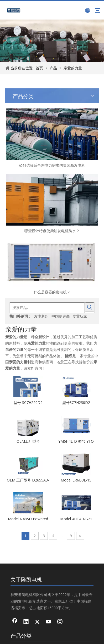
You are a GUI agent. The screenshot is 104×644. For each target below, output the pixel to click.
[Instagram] (15, 603)
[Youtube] (15, 595)
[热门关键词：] (90, 98)
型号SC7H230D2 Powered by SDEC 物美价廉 (82, 198)
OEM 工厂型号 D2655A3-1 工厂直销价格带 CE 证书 (47, 276)
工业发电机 (52, 406)
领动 (93, 621)
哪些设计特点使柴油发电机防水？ (13, 180)
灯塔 (52, 429)
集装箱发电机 (52, 442)
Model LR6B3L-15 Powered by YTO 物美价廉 (83, 276)
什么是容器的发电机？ (13, 201)
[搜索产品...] (50, 98)
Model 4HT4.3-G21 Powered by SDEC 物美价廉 (83, 314)
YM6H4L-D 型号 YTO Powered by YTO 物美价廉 (83, 237)
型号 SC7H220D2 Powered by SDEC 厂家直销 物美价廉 (48, 198)
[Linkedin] (15, 578)
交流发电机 (52, 418)
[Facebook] (15, 569)
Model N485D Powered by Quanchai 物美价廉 (47, 314)
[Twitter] (15, 586)
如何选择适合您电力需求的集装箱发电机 (13, 159)
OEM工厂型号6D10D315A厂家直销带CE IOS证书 (47, 237)
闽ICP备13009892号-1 (61, 631)
